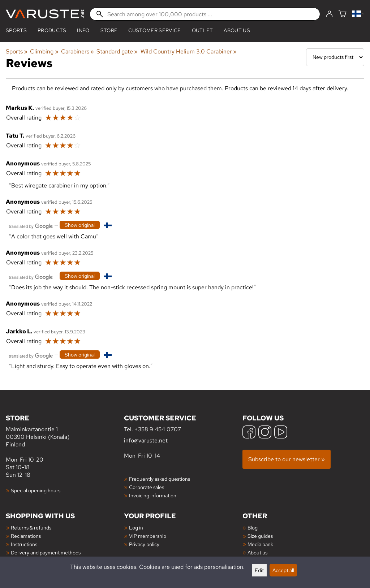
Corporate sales (147, 487)
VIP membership (148, 536)
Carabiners (78, 51)
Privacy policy (144, 544)
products (52, 30)
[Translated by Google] (31, 226)
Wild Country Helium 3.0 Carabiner (189, 51)
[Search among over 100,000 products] (205, 14)
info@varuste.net (146, 440)
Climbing (44, 51)
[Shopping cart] (343, 14)
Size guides (260, 536)
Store (109, 30)
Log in (136, 528)
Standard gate (117, 51)
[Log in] (329, 14)
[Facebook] (249, 433)
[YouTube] (281, 433)
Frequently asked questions (160, 479)
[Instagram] (265, 433)
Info (83, 30)
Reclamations (26, 536)
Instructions (24, 544)
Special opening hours (36, 490)
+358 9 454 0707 (158, 429)
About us (237, 30)
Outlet (203, 30)
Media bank (260, 544)
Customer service (154, 30)
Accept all (283, 570)
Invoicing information (153, 495)
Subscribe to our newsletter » (287, 459)
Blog (253, 528)
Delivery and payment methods (46, 552)
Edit (259, 570)
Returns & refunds (31, 528)
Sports (16, 30)
